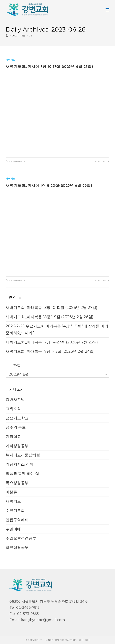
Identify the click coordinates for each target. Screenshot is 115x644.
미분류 (11, 492)
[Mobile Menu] (107, 9)
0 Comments (17, 162)
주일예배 (13, 529)
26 (30, 35)
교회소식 (13, 409)
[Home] (7, 35)
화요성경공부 (17, 548)
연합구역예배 (17, 520)
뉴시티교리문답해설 (23, 455)
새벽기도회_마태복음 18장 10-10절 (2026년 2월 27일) (51, 308)
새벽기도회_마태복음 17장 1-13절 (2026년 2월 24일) (50, 351)
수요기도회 (15, 511)
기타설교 (13, 437)
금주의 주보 (16, 427)
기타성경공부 (17, 446)
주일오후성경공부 (21, 538)
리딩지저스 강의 (20, 464)
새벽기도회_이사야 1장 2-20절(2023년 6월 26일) (49, 186)
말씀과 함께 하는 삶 (22, 474)
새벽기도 (10, 60)
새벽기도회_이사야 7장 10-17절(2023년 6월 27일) (49, 67)
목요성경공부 (17, 483)
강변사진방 (15, 400)
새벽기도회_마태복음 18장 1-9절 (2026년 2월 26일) (49, 317)
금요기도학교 (17, 418)
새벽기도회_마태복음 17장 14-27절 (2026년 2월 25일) (52, 342)
